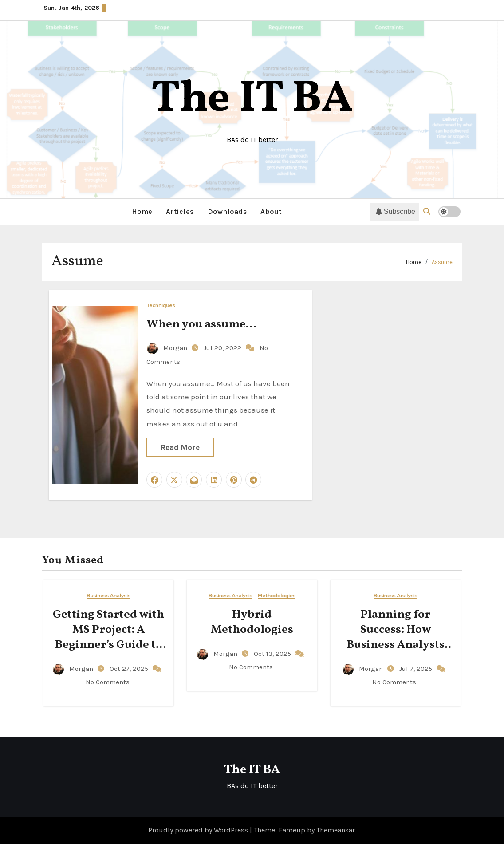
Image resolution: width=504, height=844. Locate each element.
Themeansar (336, 830)
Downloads (228, 211)
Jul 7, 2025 (417, 669)
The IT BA (252, 100)
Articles (180, 211)
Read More (180, 447)
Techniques (161, 306)
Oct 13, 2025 (273, 654)
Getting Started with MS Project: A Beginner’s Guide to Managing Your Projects (108, 645)
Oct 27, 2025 (130, 669)
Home (142, 211)
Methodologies (277, 596)
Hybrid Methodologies (252, 622)
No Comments (108, 682)
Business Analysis (108, 596)
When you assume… (201, 324)
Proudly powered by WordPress (199, 830)
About (271, 211)
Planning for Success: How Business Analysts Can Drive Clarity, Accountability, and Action (395, 652)
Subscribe (396, 212)
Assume (442, 262)
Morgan (168, 348)
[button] (427, 211)
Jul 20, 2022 (223, 348)
